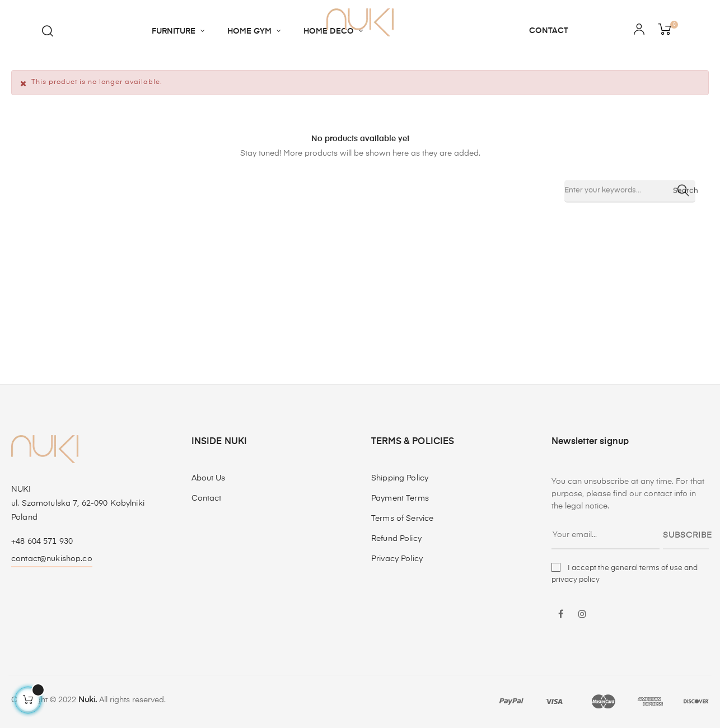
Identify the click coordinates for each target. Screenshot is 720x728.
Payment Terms (400, 498)
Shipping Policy (400, 478)
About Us (209, 478)
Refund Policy (396, 539)
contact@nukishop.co (52, 559)
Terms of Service (402, 519)
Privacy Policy (397, 559)
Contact (207, 498)
